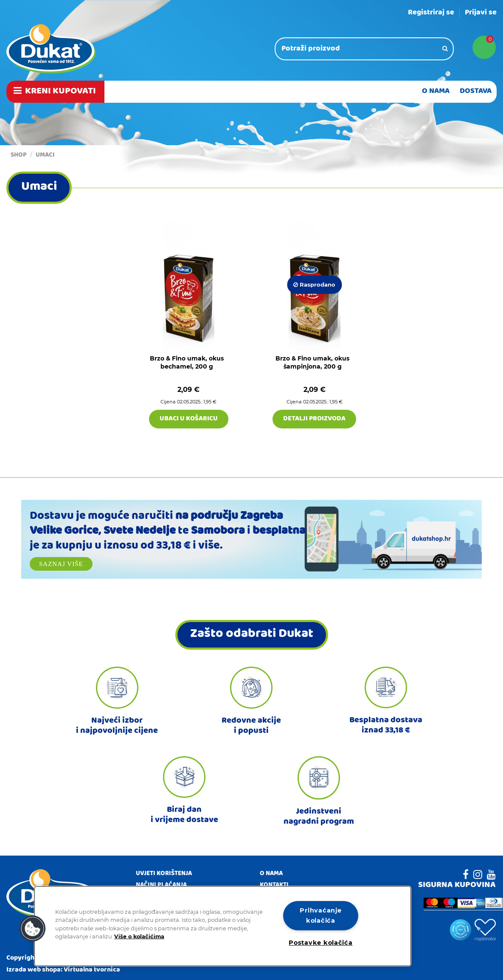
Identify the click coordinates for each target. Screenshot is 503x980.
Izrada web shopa (34, 970)
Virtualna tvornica (92, 970)
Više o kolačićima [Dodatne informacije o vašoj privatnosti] (139, 936)
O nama (271, 874)
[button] (33, 929)
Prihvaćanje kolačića (320, 915)
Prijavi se (481, 13)
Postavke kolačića (320, 943)
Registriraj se (431, 13)
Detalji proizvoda (314, 419)
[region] (223, 926)
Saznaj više (61, 564)
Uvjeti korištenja (164, 874)
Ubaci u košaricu (189, 419)
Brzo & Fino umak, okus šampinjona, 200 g (312, 363)
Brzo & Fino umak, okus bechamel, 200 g (187, 363)
